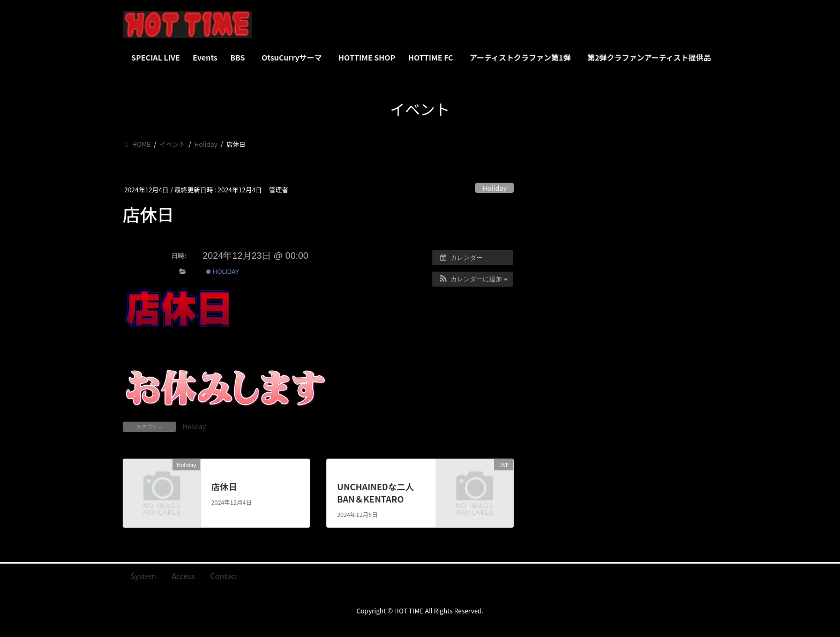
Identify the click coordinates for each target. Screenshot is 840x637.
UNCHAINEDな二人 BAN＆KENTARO (375, 492)
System (144, 576)
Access (183, 576)
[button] (473, 279)
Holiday (494, 188)
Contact (224, 576)
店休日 (224, 486)
